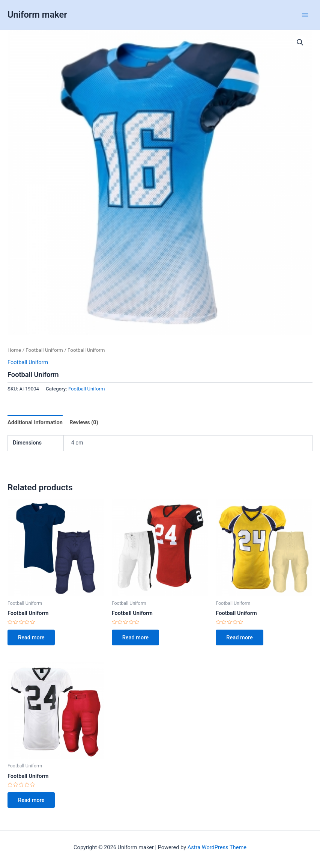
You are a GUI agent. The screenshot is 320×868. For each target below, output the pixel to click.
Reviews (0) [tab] (84, 422)
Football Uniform (44, 350)
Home (14, 350)
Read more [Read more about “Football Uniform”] (31, 637)
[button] (300, 42)
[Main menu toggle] (305, 15)
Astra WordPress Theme (217, 847)
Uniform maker (37, 15)
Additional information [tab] (35, 422)
